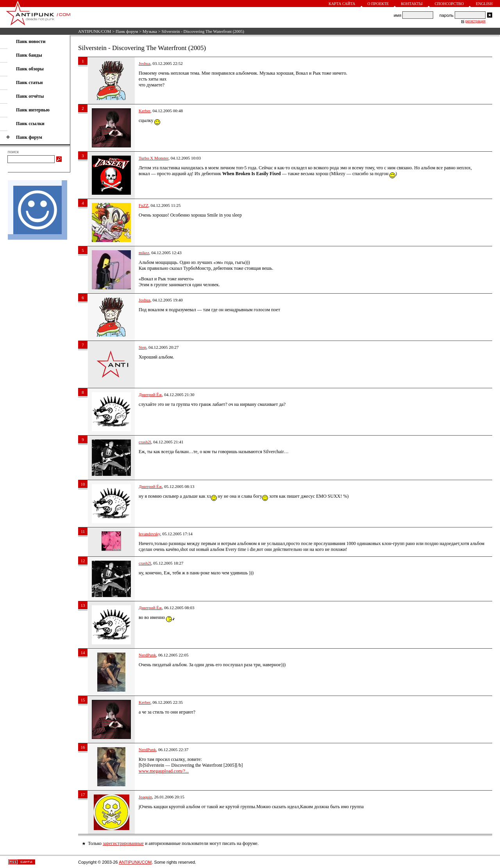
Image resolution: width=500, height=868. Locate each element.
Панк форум (127, 31)
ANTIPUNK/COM (95, 31)
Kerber (145, 111)
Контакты (412, 4)
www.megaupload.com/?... (164, 771)
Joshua (145, 63)
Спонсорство (449, 4)
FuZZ (144, 205)
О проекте (378, 4)
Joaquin (145, 797)
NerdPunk (147, 655)
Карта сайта (342, 4)
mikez (144, 253)
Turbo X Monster (154, 158)
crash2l (145, 442)
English (484, 4)
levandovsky (149, 534)
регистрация (475, 21)
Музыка (150, 31)
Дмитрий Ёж (150, 395)
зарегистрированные (123, 843)
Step (143, 347)
